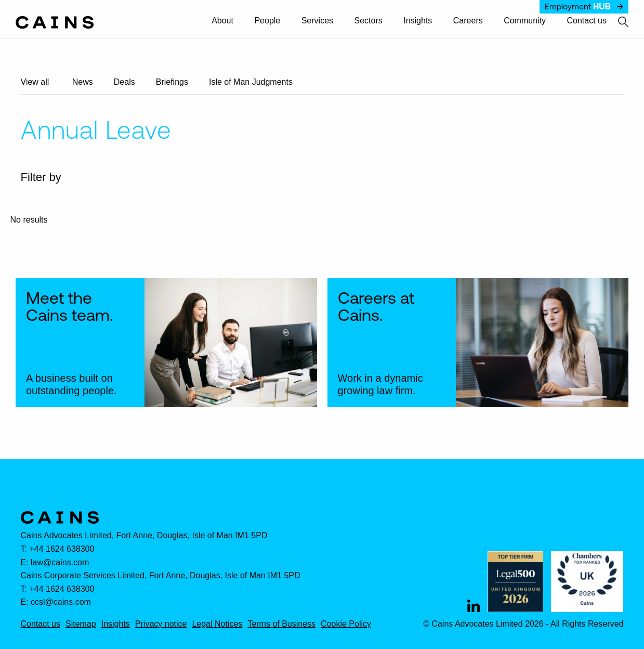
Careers (468, 21)
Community (525, 21)
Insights (418, 21)
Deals (124, 82)
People (267, 21)
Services (317, 21)
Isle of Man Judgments (251, 82)
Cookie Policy (346, 624)
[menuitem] (227, 21)
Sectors (369, 21)
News (83, 82)
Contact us (587, 21)
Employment (584, 7)
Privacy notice (161, 624)
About (222, 21)
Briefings (172, 82)
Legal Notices (217, 624)
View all (35, 82)
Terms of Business (281, 624)
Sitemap (81, 624)
